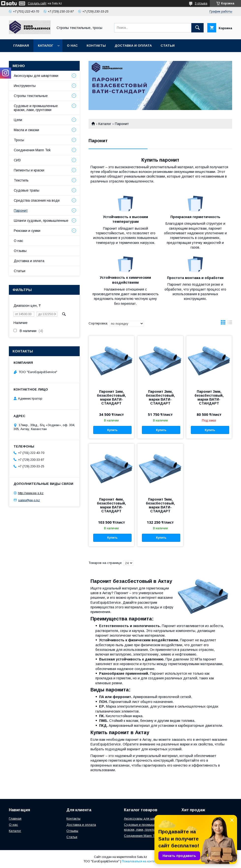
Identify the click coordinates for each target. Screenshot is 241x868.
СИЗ (17, 160)
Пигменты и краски (29, 170)
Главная (21, 46)
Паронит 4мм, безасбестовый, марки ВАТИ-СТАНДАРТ (111, 505)
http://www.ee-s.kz (31, 493)
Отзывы (20, 251)
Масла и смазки (26, 130)
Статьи (168, 46)
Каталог (45, 46)
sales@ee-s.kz (29, 500)
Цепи (18, 120)
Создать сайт (37, 3)
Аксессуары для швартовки (36, 76)
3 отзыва (201, 3)
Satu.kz (142, 857)
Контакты (96, 46)
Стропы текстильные (31, 96)
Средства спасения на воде (37, 200)
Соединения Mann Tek (32, 150)
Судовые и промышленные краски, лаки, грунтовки (36, 108)
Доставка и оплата (133, 46)
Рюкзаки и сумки (27, 231)
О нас (72, 46)
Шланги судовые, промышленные (41, 221)
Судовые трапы (27, 190)
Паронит (21, 210)
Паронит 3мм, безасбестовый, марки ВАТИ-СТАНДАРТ (209, 397)
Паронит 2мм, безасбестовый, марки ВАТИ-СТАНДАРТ (160, 397)
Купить (112, 430)
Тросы (19, 140)
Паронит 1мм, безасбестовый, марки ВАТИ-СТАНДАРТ (111, 397)
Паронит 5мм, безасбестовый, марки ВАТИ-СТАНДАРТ (160, 505)
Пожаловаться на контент (140, 861)
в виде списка (230, 323)
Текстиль (21, 180)
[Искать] (197, 28)
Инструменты (25, 86)
